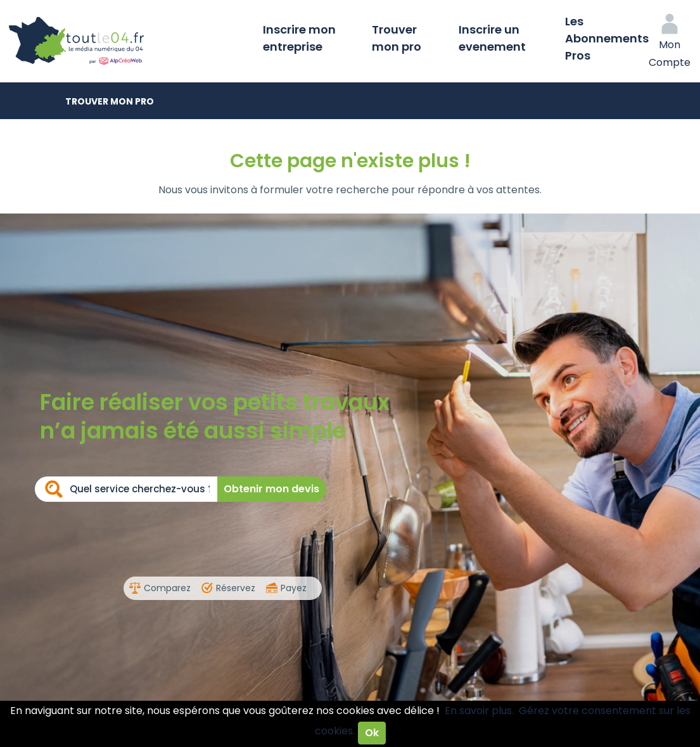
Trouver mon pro (397, 38)
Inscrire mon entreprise (299, 38)
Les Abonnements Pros (607, 38)
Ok (372, 733)
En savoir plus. (479, 711)
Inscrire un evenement (492, 38)
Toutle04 (127, 41)
